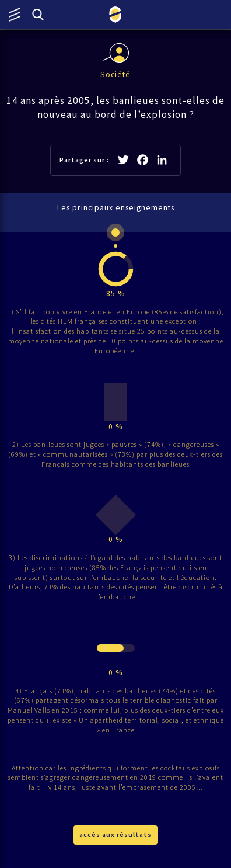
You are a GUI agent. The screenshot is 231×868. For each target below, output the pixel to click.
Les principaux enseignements (116, 208)
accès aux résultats (116, 834)
